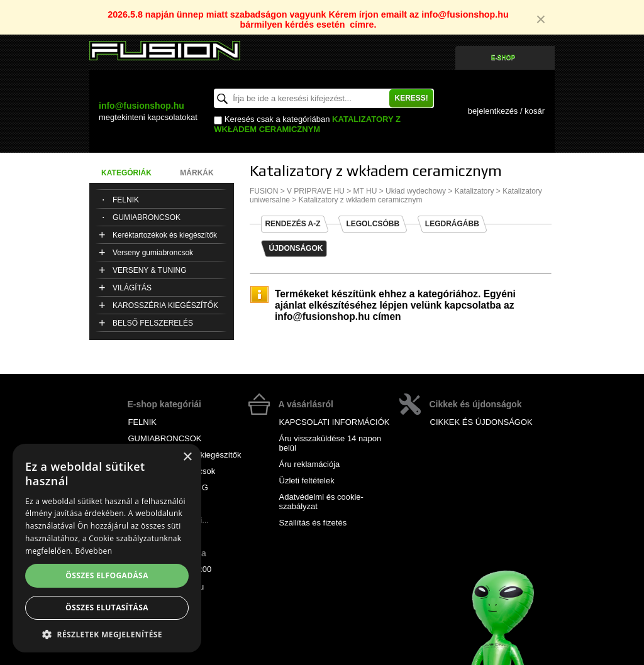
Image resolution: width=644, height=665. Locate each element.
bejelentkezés (493, 111)
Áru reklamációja (310, 464)
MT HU (365, 191)
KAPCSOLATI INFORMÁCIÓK (335, 422)
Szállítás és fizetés (313, 523)
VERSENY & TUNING (150, 270)
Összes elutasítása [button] (107, 607)
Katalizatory (475, 191)
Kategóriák (126, 173)
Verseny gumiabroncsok (153, 253)
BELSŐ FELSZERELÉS (153, 323)
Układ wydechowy (416, 191)
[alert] (107, 548)
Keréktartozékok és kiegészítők (165, 235)
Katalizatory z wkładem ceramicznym (307, 124)
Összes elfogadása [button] (107, 575)
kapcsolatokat (148, 117)
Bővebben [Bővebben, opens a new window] (93, 551)
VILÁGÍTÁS (132, 288)
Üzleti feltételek (307, 481)
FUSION (264, 191)
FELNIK (126, 200)
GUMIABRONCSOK (147, 217)
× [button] (187, 457)
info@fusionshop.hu (142, 106)
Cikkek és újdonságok (476, 404)
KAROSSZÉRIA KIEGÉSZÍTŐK (165, 305)
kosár (535, 111)
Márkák (197, 173)
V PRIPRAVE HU (316, 191)
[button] (107, 634)
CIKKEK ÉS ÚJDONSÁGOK (481, 422)
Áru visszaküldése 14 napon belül (330, 443)
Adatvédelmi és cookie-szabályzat (321, 502)
